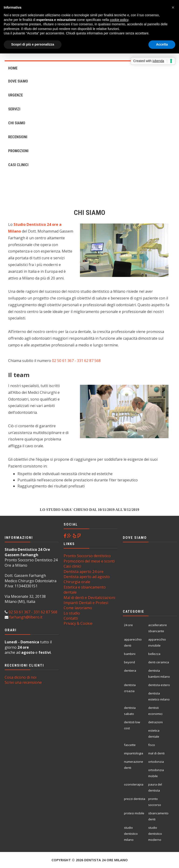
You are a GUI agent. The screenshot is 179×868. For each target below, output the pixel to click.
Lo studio (72, 613)
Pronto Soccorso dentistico (87, 556)
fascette (130, 745)
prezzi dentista (135, 799)
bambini (130, 654)
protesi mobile (134, 813)
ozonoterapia (134, 784)
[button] (173, 7)
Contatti (71, 618)
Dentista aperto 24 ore (84, 572)
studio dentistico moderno (155, 834)
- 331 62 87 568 (87, 361)
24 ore (128, 625)
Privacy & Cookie (78, 623)
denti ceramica (159, 662)
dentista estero (159, 685)
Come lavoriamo (78, 608)
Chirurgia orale (77, 582)
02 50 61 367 (63, 361)
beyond (129, 662)
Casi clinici (72, 566)
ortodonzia (156, 762)
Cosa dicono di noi (21, 677)
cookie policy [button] (119, 20)
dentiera (130, 671)
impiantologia (134, 753)
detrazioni (155, 722)
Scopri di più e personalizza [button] (33, 44)
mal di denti (156, 753)
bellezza (154, 654)
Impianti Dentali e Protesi (86, 603)
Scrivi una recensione (23, 682)
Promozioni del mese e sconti (89, 561)
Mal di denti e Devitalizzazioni (89, 598)
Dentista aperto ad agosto (87, 577)
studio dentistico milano (131, 834)
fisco (152, 745)
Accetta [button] (162, 44)
